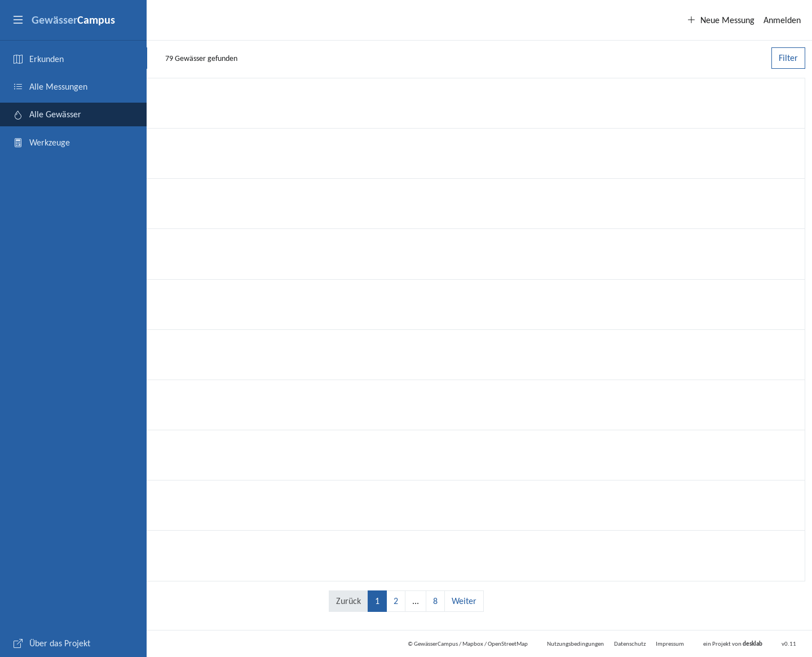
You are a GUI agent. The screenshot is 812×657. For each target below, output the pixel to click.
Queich (179, 244)
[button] (18, 20)
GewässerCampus (436, 644)
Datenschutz (630, 644)
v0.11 (789, 644)
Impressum (670, 644)
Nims (175, 94)
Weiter (537, 601)
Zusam (178, 396)
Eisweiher (186, 345)
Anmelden (782, 20)
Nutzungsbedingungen (575, 644)
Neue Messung (721, 20)
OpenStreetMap (508, 644)
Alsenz (178, 446)
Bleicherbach (193, 496)
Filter (788, 58)
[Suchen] (282, 58)
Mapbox (473, 644)
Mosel (177, 194)
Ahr (171, 295)
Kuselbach (187, 144)
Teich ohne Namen (207, 546)
